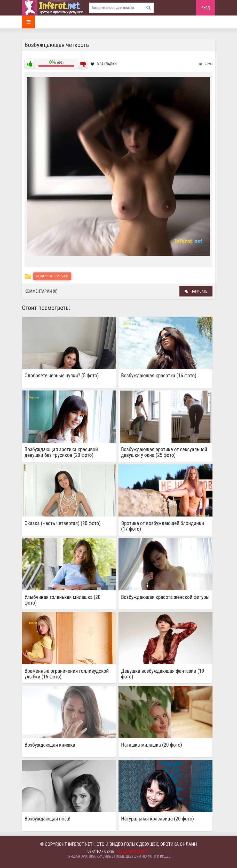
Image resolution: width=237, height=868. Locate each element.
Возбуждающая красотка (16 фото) (159, 376)
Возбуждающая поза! (48, 819)
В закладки (104, 64)
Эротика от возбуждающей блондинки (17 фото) (163, 526)
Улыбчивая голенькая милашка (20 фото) (62, 600)
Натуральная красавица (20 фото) (157, 819)
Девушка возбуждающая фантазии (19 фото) (163, 674)
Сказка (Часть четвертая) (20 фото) (63, 523)
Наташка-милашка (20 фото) (152, 745)
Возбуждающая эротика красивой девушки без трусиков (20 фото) (61, 452)
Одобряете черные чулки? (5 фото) (62, 376)
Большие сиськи (52, 276)
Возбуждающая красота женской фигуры (165, 597)
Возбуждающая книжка (50, 745)
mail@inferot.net (132, 852)
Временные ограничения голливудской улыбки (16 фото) (67, 674)
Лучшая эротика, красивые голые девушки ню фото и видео (119, 856)
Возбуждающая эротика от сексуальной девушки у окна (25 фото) (164, 452)
